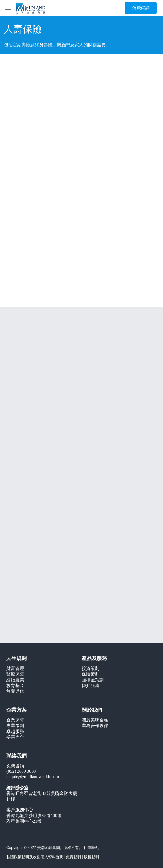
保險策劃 (91, 674)
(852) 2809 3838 (21, 772)
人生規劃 (16, 659)
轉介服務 (91, 686)
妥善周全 (15, 737)
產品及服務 (94, 659)
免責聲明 (73, 857)
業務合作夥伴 (95, 726)
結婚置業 (15, 680)
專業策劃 (15, 726)
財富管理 (15, 669)
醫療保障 (15, 674)
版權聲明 (91, 857)
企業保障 (15, 720)
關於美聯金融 (95, 720)
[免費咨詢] (141, 8)
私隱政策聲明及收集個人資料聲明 (35, 857)
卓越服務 (15, 732)
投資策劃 (91, 669)
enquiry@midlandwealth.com (33, 777)
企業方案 (16, 710)
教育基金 (15, 686)
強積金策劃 (93, 680)
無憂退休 (15, 692)
